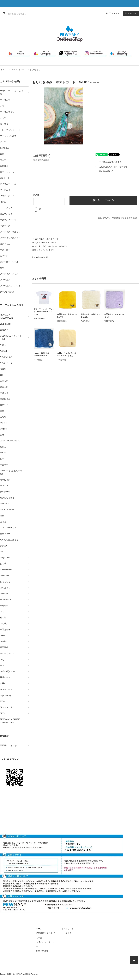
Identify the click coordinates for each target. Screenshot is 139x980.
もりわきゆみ (35, 70)
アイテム (130, 13)
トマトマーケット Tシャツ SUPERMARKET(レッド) (44, 312)
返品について (104, 218)
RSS (38, 951)
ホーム (3, 70)
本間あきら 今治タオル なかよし (91, 316)
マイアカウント (66, 929)
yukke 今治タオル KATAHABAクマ (42, 354)
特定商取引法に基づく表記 (125, 218)
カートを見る (65, 933)
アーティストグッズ (18, 70)
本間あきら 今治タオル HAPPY (68, 316)
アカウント (114, 13)
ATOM (45, 951)
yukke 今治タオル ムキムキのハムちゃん (67, 354)
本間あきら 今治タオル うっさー (115, 316)
